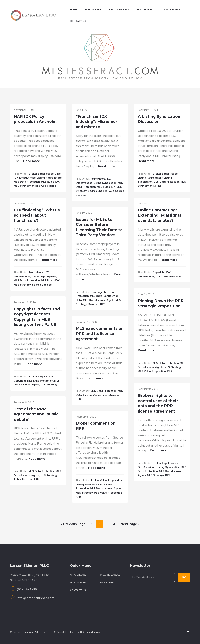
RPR (103, 304)
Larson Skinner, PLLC (40, 632)
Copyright (159, 272)
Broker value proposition (106, 480)
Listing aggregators (49, 178)
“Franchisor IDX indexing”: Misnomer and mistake (96, 122)
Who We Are (78, 575)
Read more (32, 161)
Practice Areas (110, 575)
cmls (58, 174)
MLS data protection (27, 182)
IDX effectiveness (25, 178)
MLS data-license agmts (99, 300)
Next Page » (130, 525)
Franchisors (98, 179)
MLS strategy (22, 186)
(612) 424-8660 (25, 589)
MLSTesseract (79, 582)
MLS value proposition (152, 371)
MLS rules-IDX (50, 182)
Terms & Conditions (85, 632)
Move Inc (156, 186)
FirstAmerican (147, 467)
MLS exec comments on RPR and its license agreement (100, 334)
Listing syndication (105, 183)
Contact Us (78, 590)
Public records (23, 479)
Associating (108, 582)
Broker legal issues (41, 174)
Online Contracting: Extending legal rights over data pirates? (160, 215)
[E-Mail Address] (153, 577)
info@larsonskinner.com (32, 598)
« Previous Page (73, 525)
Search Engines (98, 191)
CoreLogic (97, 292)
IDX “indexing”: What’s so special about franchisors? (37, 215)
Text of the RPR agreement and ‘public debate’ (36, 414)
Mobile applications (44, 186)
